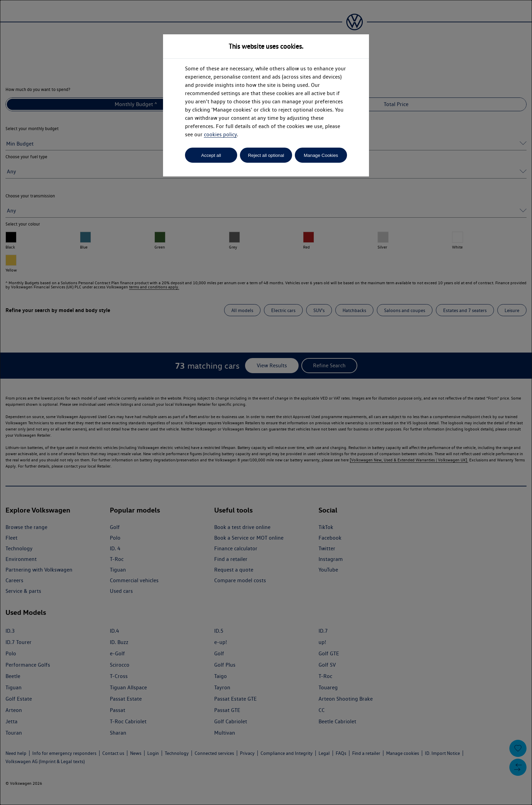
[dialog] (266, 402)
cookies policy (220, 134)
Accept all (211, 155)
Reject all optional (266, 155)
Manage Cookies (321, 155)
